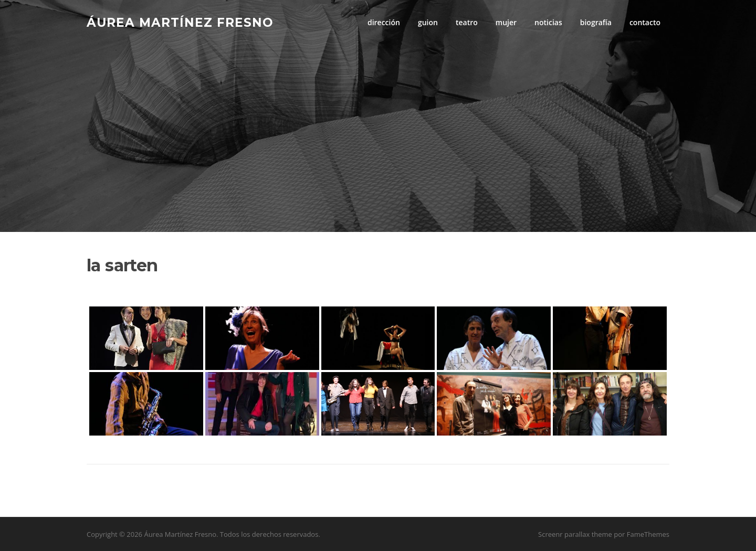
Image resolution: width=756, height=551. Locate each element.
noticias (548, 22)
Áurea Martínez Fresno (180, 22)
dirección (384, 22)
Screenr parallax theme (575, 534)
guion (428, 22)
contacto (645, 22)
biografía (596, 22)
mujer (506, 22)
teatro (467, 22)
